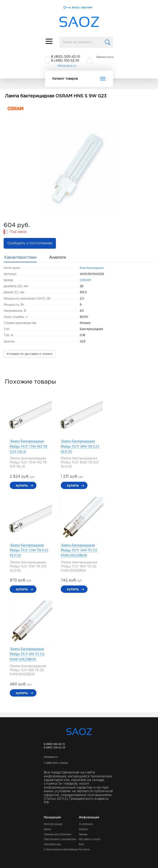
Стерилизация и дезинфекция (61, 849)
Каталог (83, 829)
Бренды (83, 834)
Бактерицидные (92, 268)
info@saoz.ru (67, 66)
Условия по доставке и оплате (29, 354)
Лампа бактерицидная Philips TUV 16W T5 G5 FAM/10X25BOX (79, 550)
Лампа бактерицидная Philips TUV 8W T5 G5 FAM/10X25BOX (27, 654)
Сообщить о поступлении (30, 243)
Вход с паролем (82, 7)
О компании (86, 824)
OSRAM (85, 280)
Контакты (84, 849)
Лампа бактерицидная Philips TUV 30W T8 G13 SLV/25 (80, 446)
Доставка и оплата (90, 839)
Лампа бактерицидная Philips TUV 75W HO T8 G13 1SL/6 (28, 446)
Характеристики (20, 258)
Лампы (48, 829)
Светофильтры (52, 844)
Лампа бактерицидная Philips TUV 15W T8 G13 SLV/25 (29, 550)
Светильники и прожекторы (60, 839)
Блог (82, 844)
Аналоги (57, 258)
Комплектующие (53, 824)
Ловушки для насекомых (58, 834)
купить (22, 485)
